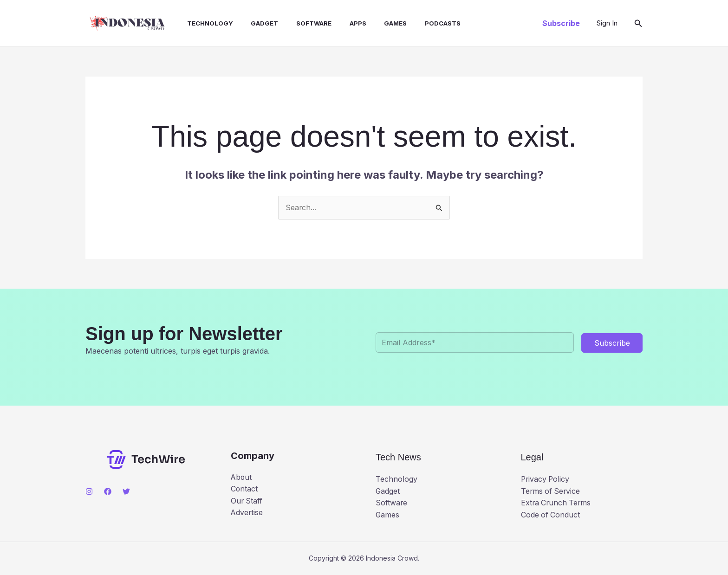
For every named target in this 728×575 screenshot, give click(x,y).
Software (300, 23)
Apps (341, 23)
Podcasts (419, 23)
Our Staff (247, 501)
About (242, 477)
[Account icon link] (607, 23)
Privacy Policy (546, 479)
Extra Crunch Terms (557, 503)
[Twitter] (126, 491)
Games (375, 23)
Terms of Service (551, 491)
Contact (244, 489)
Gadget (254, 23)
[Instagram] (89, 491)
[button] (561, 23)
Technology (202, 23)
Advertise (247, 513)
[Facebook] (108, 491)
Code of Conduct (551, 515)
